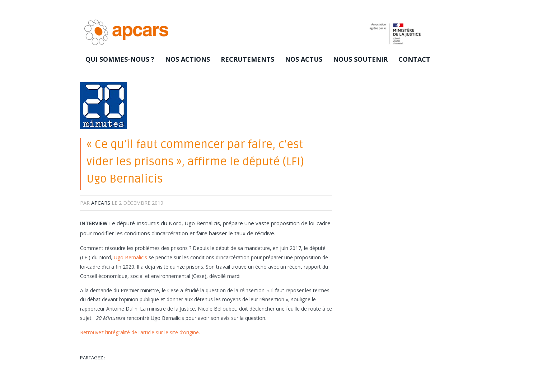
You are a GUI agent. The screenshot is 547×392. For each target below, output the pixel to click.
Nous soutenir (360, 59)
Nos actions (188, 59)
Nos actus (304, 59)
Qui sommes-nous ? (120, 59)
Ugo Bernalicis (130, 257)
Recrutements (247, 59)
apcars (101, 203)
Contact (414, 59)
